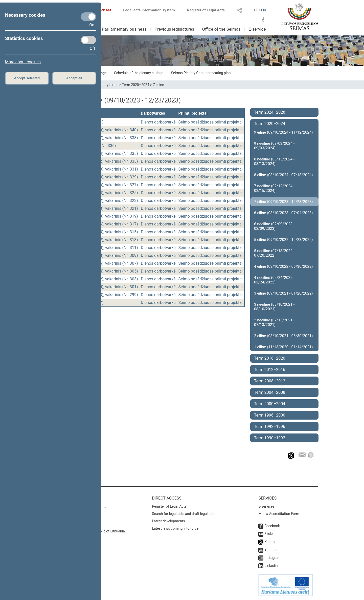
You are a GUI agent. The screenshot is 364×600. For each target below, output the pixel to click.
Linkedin (271, 566)
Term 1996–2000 (270, 415)
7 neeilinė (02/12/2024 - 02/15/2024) (274, 188)
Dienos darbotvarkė (158, 122)
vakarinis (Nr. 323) (122, 201)
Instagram (272, 558)
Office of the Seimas (221, 29)
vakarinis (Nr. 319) (122, 216)
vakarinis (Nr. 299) (122, 295)
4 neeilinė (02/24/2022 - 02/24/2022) (274, 280)
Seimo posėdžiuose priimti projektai (211, 122)
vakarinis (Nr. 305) (122, 271)
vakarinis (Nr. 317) (122, 224)
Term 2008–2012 (270, 381)
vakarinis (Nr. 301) (122, 287)
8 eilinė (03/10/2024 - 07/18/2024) (283, 175)
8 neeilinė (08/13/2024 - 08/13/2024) (274, 161)
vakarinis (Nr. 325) (122, 193)
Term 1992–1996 (270, 427)
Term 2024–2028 (270, 112)
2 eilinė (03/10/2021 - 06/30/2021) (283, 336)
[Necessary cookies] (88, 17)
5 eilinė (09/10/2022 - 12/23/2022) (283, 240)
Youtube (271, 550)
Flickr (269, 534)
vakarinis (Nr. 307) (122, 263)
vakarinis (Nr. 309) (122, 255)
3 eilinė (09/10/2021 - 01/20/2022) (283, 293)
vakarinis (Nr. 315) (122, 232)
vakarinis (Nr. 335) (122, 153)
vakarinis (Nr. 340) (122, 130)
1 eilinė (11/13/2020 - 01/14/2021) (283, 347)
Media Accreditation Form (279, 514)
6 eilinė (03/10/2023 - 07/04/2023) (283, 213)
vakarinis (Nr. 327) (122, 185)
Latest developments (168, 521)
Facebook (272, 526)
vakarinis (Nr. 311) (122, 248)
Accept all (74, 78)
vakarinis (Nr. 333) (122, 161)
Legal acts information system (149, 10)
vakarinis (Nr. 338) (122, 138)
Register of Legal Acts (206, 10)
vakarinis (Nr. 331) (122, 169)
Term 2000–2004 (270, 404)
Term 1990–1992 (270, 438)
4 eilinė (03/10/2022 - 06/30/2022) (283, 266)
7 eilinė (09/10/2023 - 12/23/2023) (283, 202)
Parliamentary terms (102, 85)
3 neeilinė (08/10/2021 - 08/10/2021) (274, 307)
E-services (266, 506)
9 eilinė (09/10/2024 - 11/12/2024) (283, 132)
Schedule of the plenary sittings (139, 73)
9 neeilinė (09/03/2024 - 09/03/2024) (274, 146)
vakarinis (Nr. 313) (122, 240)
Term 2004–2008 (270, 392)
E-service (257, 29)
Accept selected (27, 78)
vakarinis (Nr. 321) (122, 208)
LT (256, 10)
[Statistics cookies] (88, 40)
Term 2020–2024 (136, 85)
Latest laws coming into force (175, 528)
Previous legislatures (174, 29)
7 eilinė (158, 85)
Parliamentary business (124, 29)
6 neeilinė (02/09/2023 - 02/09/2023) (274, 226)
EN (263, 10)
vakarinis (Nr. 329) (122, 177)
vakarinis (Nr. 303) (122, 279)
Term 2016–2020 (270, 358)
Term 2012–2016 (270, 370)
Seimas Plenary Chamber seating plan (201, 73)
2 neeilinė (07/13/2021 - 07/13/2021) (274, 322)
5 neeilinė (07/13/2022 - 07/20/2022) (274, 253)
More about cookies (23, 62)
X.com (269, 542)
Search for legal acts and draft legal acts (184, 514)
